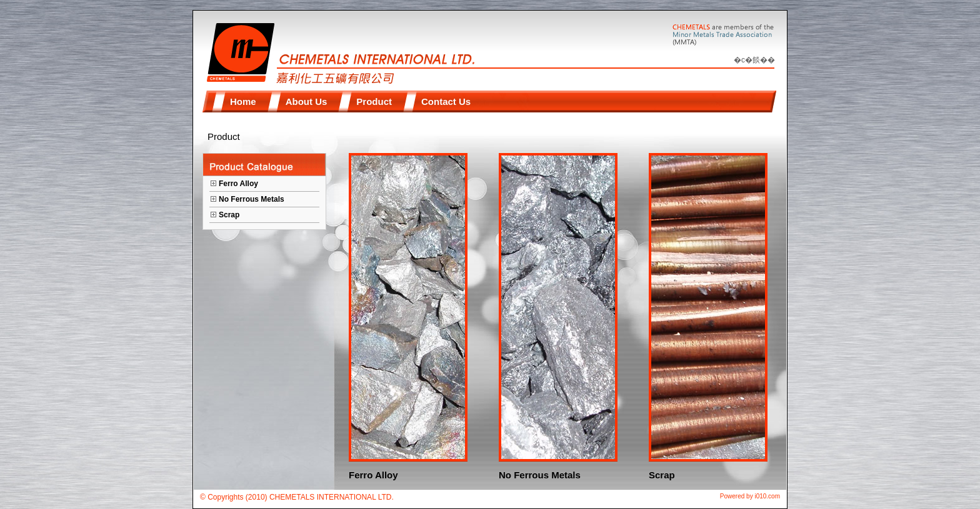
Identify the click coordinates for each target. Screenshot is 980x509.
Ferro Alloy (238, 184)
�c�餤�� (754, 60)
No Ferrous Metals (252, 199)
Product (224, 136)
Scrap (229, 215)
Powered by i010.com (750, 496)
